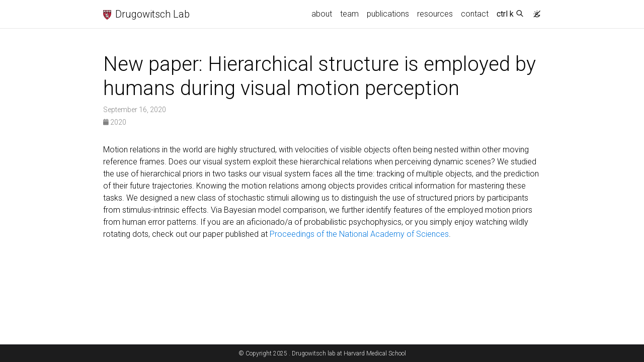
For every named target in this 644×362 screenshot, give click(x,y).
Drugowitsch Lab (146, 13)
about (322, 14)
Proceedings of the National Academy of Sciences (359, 234)
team (349, 14)
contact (475, 14)
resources (435, 14)
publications (388, 14)
